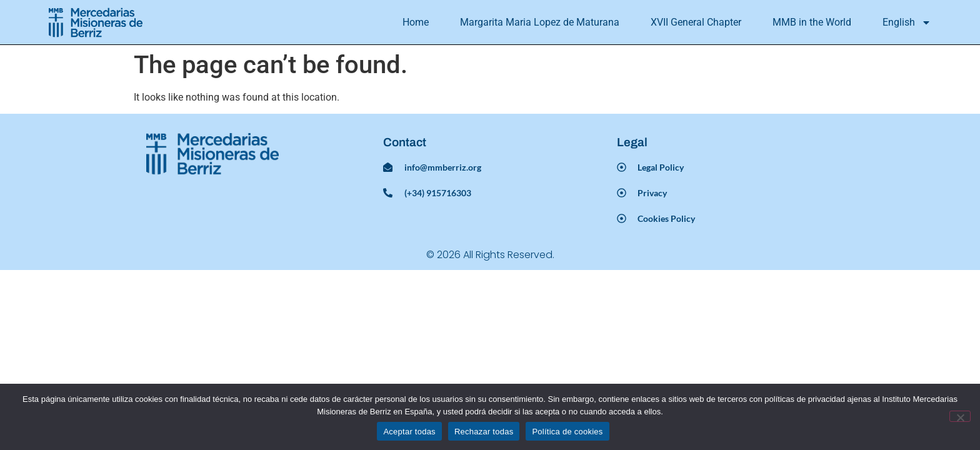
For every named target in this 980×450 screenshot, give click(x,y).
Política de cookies (567, 432)
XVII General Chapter (696, 22)
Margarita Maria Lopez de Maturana (540, 22)
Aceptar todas (409, 432)
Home (416, 22)
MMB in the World (812, 22)
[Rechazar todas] (960, 416)
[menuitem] (907, 22)
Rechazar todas (484, 432)
